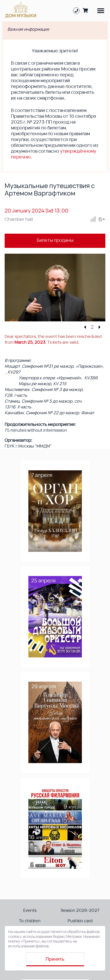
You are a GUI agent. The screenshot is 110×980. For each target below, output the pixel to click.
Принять (55, 959)
